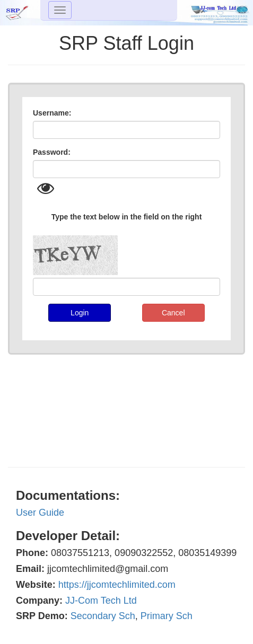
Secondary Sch (103, 616)
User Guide (40, 513)
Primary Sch (167, 616)
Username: (52, 113)
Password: (52, 152)
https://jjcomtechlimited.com (117, 585)
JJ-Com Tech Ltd (101, 601)
